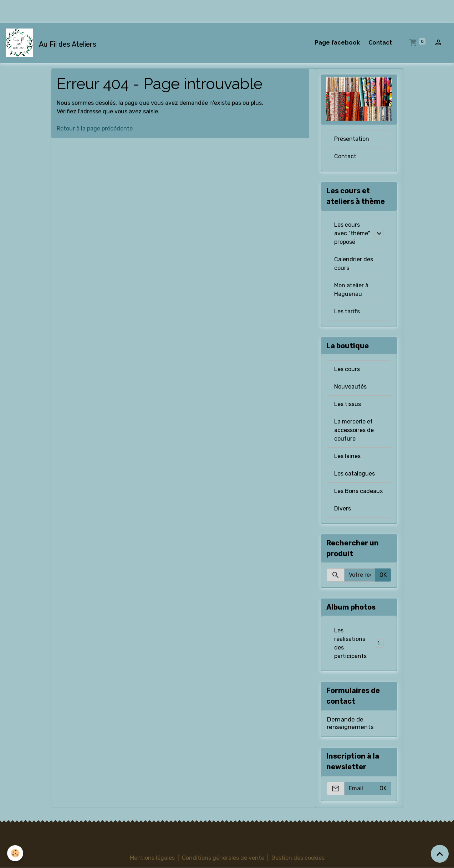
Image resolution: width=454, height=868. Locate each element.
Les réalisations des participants (360, 643)
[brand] (52, 43)
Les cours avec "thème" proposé (352, 233)
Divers (343, 509)
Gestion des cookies (298, 858)
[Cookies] (15, 853)
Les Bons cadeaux (359, 491)
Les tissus (348, 404)
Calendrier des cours (354, 264)
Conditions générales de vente (223, 858)
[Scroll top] (440, 854)
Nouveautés (350, 387)
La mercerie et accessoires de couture (354, 430)
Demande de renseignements (350, 723)
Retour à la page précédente (95, 129)
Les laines (347, 456)
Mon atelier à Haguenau (351, 290)
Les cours (347, 369)
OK (383, 575)
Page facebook (337, 43)
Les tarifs (347, 311)
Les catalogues (354, 474)
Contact (380, 43)
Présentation (352, 139)
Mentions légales (152, 858)
